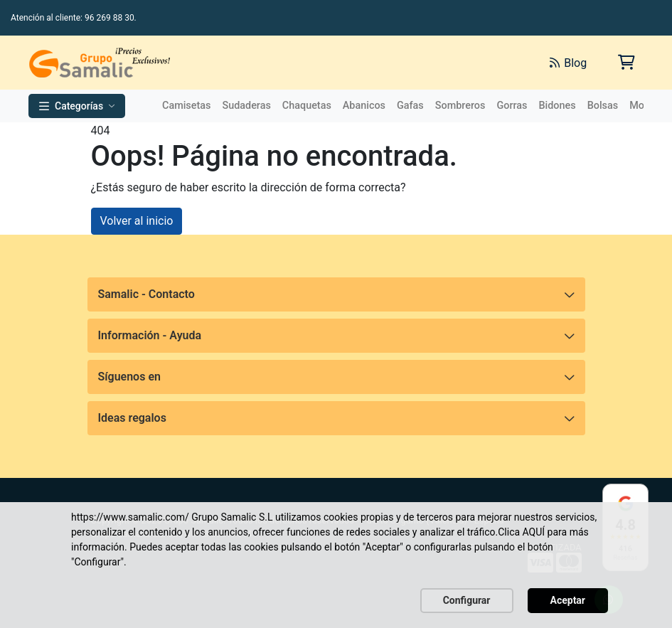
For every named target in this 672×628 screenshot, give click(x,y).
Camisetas (186, 106)
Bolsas (603, 106)
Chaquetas (307, 106)
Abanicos (364, 106)
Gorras (512, 106)
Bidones (557, 106)
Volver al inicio (137, 221)
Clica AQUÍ (521, 532)
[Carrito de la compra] (625, 62)
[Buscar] (379, 63)
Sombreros (460, 106)
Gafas (410, 106)
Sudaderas (246, 106)
